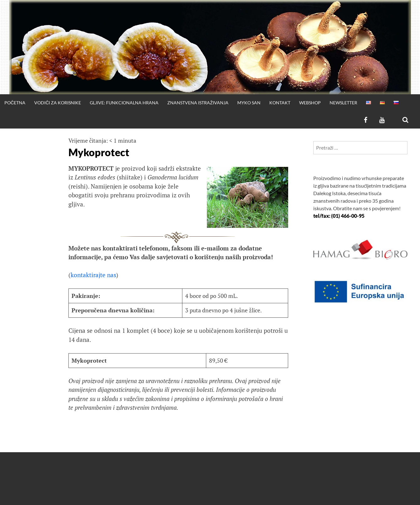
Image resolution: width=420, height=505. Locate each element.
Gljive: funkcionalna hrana (124, 103)
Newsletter (343, 103)
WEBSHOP (310, 103)
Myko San (249, 103)
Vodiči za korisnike (58, 103)
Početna (15, 103)
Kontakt (280, 103)
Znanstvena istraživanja (198, 103)
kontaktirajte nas (93, 275)
